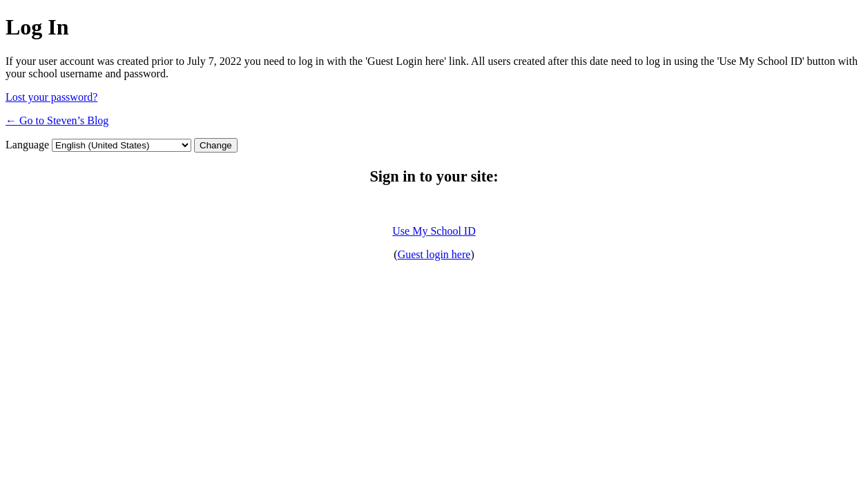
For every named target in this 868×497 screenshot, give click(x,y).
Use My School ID (434, 231)
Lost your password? (51, 97)
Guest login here (434, 254)
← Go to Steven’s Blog (57, 120)
